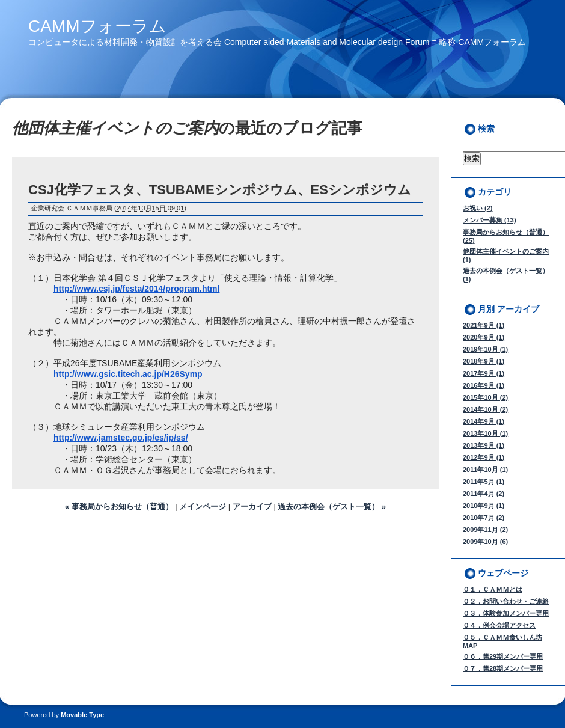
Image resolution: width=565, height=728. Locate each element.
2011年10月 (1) (485, 470)
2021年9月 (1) (484, 325)
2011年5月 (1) (484, 482)
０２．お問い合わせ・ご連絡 (506, 601)
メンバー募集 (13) (490, 220)
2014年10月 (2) (485, 409)
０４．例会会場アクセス (499, 625)
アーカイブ (252, 506)
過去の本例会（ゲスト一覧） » (332, 506)
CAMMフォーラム (97, 26)
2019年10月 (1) (485, 349)
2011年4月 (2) (484, 494)
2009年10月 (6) (485, 542)
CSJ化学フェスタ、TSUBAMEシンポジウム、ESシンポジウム (220, 190)
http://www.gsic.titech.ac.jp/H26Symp (128, 374)
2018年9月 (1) (484, 361)
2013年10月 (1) (485, 433)
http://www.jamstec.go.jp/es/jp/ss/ (121, 438)
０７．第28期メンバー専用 (503, 668)
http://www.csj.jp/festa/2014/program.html (136, 289)
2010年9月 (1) (484, 506)
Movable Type (82, 715)
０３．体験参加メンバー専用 (506, 613)
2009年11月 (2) (485, 530)
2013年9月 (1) (484, 445)
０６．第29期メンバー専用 (503, 656)
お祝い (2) (478, 208)
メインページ (203, 506)
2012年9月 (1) (484, 457)
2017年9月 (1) (484, 373)
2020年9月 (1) (484, 337)
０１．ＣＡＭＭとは (493, 589)
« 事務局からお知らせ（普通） (119, 506)
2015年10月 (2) (485, 397)
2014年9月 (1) (484, 421)
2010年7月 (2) (484, 518)
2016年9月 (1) (484, 385)
